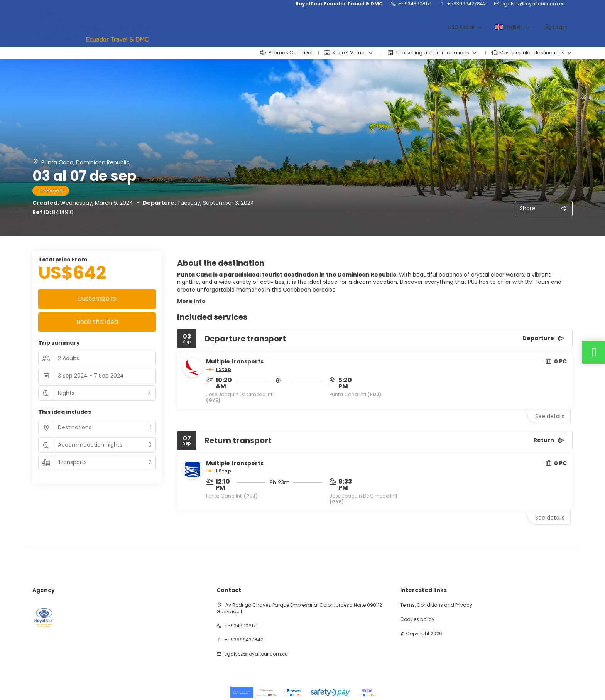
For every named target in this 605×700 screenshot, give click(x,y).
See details (550, 416)
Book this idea (97, 322)
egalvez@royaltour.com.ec (533, 4)
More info (191, 301)
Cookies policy (417, 619)
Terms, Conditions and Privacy (436, 605)
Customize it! (97, 299)
